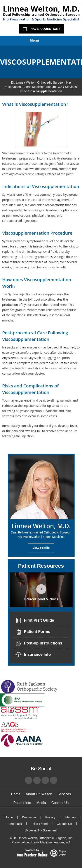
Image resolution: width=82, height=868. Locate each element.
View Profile (41, 548)
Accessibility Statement (41, 830)
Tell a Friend (39, 824)
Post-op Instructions (39, 643)
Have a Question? (41, 29)
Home (16, 794)
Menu (40, 41)
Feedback (15, 824)
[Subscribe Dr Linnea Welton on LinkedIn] (54, 780)
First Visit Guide (35, 621)
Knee (24, 91)
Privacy (50, 817)
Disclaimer (29, 817)
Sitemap (70, 817)
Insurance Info (33, 655)
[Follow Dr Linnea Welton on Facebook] (29, 780)
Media (41, 803)
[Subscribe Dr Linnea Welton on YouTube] (45, 780)
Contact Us (60, 803)
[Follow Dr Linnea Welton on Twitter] (37, 780)
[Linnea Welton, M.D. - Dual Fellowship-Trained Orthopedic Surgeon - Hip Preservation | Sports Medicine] (41, 13)
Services (71, 87)
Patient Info (22, 803)
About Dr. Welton (39, 794)
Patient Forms (33, 632)
